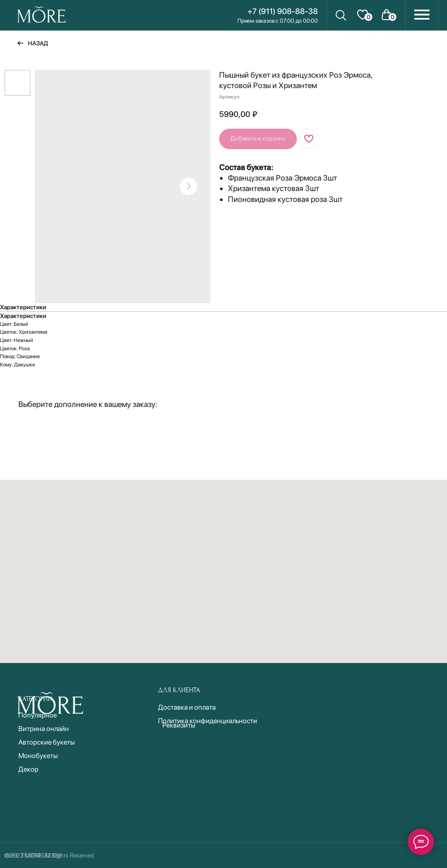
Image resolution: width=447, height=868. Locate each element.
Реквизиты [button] (179, 725)
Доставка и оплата (187, 707)
